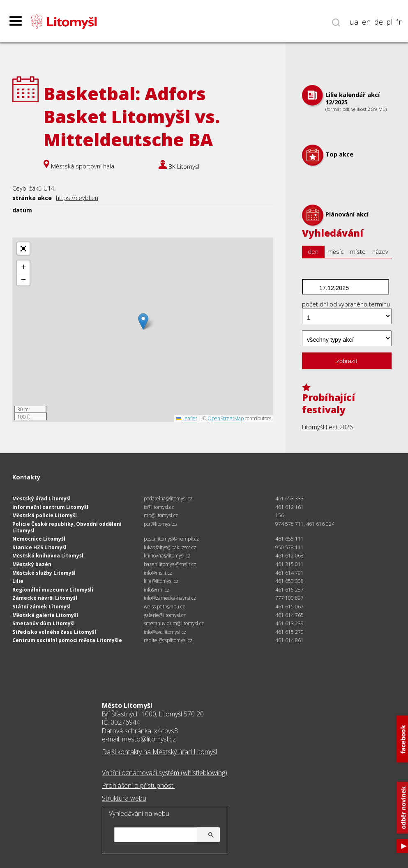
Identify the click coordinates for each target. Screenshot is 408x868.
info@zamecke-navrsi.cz (170, 598)
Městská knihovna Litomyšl (48, 556)
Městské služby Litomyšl (44, 573)
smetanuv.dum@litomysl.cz (174, 623)
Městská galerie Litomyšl (45, 615)
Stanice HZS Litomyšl (39, 547)
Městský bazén (32, 564)
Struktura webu (124, 798)
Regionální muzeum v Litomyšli (53, 590)
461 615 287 (289, 590)
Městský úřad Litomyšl (41, 498)
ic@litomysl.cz (159, 507)
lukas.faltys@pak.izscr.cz (170, 547)
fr (399, 22)
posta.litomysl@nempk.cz (171, 539)
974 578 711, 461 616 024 (305, 524)
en (367, 22)
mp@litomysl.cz (161, 515)
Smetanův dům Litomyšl (44, 623)
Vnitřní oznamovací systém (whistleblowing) (165, 773)
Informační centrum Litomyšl (50, 507)
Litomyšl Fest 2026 (327, 427)
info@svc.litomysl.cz (165, 632)
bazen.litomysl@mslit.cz (170, 564)
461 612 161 (289, 507)
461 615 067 (289, 607)
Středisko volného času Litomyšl (54, 632)
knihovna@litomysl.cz (167, 556)
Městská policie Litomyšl (45, 515)
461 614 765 (289, 615)
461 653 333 (289, 498)
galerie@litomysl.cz (165, 615)
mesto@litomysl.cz (149, 739)
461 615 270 (289, 632)
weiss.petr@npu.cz (164, 607)
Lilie (18, 581)
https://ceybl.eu (77, 198)
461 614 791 (289, 573)
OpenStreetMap (226, 418)
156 (280, 515)
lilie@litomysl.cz (161, 581)
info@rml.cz (157, 590)
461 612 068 (289, 556)
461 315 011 (289, 564)
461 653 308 (289, 581)
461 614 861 (289, 640)
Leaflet (187, 418)
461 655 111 (289, 539)
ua (354, 22)
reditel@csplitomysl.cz (168, 640)
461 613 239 (289, 623)
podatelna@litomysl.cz (168, 498)
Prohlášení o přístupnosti (138, 785)
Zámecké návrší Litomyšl (45, 598)
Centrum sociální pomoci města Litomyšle (67, 640)
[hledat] (166, 835)
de (379, 22)
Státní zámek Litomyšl (41, 607)
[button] (143, 321)
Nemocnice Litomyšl (39, 539)
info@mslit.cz (158, 573)
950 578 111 (289, 547)
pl (390, 22)
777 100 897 (289, 598)
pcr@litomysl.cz (161, 524)
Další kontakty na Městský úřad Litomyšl (159, 752)
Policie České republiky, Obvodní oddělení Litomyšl (67, 527)
